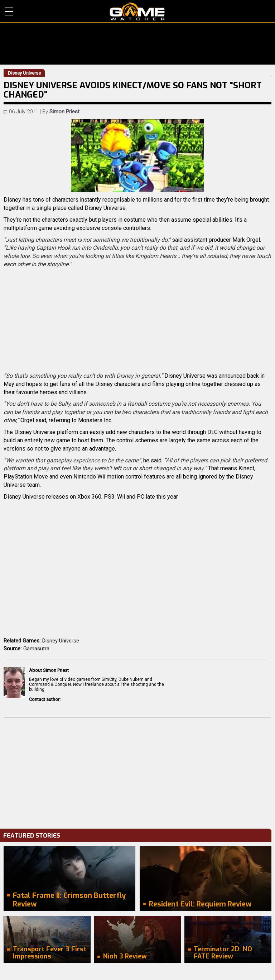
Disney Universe (61, 641)
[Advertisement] (137, 771)
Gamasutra (36, 649)
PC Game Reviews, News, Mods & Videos (137, 11)
